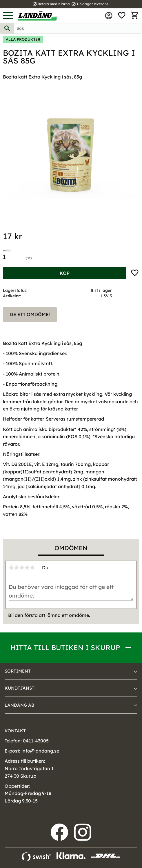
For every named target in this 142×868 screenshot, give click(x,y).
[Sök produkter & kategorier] (78, 28)
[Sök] (7, 28)
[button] (8, 16)
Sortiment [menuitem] (18, 671)
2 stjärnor (17, 568)
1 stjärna (11, 568)
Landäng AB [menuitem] (19, 705)
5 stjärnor (32, 568)
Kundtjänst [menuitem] (20, 688)
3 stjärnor (22, 568)
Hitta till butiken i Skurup (65, 647)
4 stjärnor (27, 568)
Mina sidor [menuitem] (109, 16)
